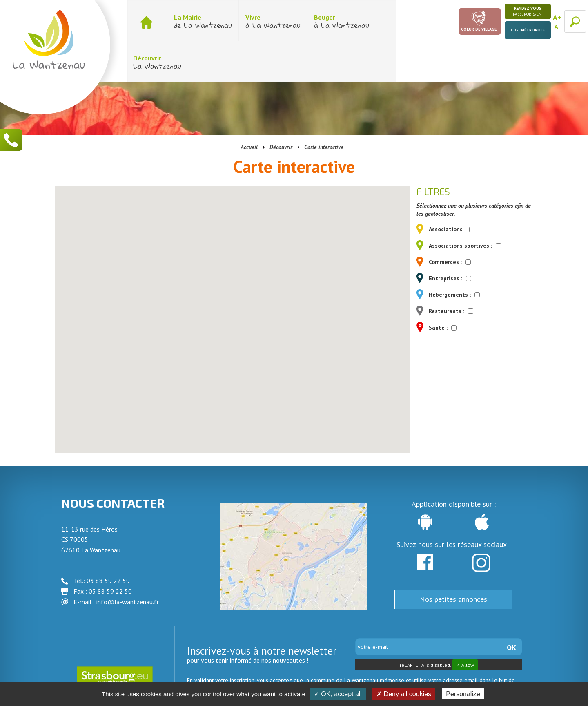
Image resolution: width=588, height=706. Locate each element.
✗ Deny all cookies (404, 694)
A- (557, 27)
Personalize (463, 694)
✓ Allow (465, 624)
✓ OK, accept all (338, 694)
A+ (557, 17)
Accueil (249, 106)
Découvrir (281, 106)
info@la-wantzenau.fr (128, 561)
